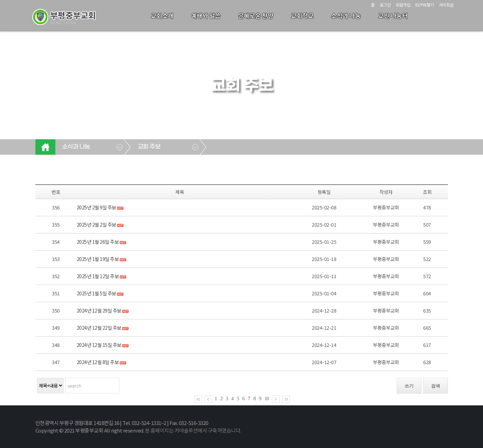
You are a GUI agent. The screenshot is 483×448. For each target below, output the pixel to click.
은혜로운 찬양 (256, 15)
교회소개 (162, 15)
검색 (436, 386)
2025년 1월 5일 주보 (96, 293)
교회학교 (302, 15)
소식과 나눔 (346, 15)
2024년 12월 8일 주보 (98, 362)
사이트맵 (446, 5)
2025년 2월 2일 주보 (96, 225)
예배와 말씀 (206, 15)
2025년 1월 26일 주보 (98, 242)
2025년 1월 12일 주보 (98, 276)
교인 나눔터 (393, 15)
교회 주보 (149, 147)
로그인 (385, 5)
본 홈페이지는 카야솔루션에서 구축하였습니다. (193, 430)
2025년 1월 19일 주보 (98, 259)
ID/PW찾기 (425, 5)
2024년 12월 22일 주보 (99, 328)
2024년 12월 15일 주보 (99, 345)
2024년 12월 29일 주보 (99, 310)
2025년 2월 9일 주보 (96, 207)
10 (267, 398)
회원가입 (403, 5)
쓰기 (409, 386)
